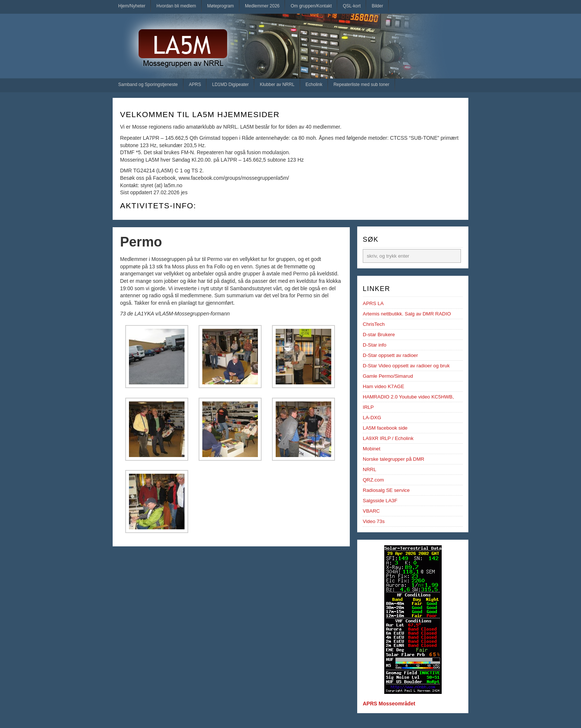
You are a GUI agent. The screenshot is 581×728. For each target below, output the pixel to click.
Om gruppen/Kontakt (311, 6)
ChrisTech (374, 324)
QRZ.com (373, 480)
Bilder (377, 6)
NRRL (369, 469)
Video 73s (374, 521)
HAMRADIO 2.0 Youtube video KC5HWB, (408, 397)
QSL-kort (352, 6)
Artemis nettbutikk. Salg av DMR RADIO (407, 314)
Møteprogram (220, 6)
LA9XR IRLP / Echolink (388, 438)
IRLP (368, 407)
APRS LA (373, 303)
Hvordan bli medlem (176, 6)
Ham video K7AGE (384, 386)
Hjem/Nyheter (132, 6)
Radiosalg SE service (386, 490)
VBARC (371, 511)
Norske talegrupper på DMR (394, 459)
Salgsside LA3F (380, 501)
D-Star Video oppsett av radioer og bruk (406, 366)
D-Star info (375, 345)
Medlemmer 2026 (262, 6)
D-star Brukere (379, 335)
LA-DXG (372, 418)
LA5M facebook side (385, 428)
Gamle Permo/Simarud (388, 376)
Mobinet (371, 449)
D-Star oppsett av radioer (390, 355)
